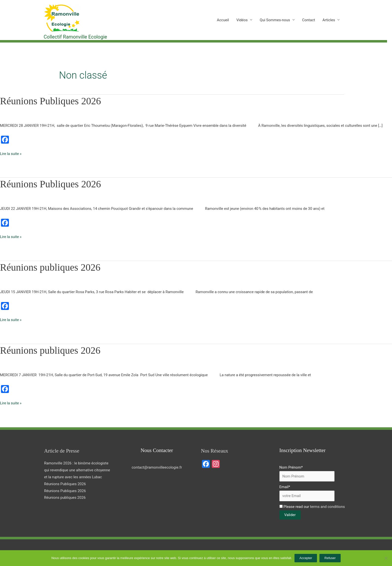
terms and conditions (327, 507)
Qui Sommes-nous (275, 20)
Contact (309, 20)
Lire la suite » (11, 153)
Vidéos (242, 20)
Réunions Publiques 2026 (50, 101)
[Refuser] (386, 558)
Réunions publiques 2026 (50, 267)
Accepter (306, 558)
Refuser (330, 558)
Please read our (312, 507)
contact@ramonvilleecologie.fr (157, 467)
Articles (329, 20)
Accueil (223, 20)
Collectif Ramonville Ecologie (75, 37)
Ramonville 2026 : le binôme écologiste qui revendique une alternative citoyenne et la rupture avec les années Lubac (77, 470)
